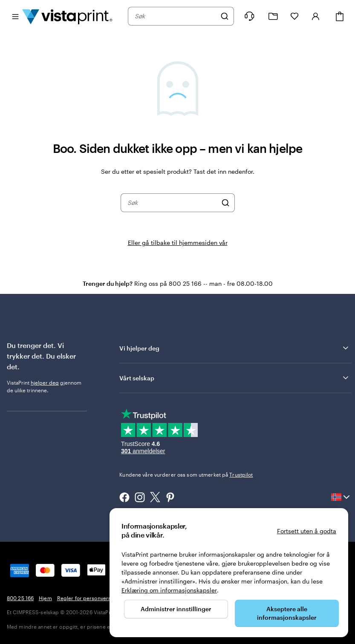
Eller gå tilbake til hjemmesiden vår (178, 243)
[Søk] (225, 16)
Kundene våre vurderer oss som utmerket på (186, 474)
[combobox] (175, 16)
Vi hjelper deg (235, 348)
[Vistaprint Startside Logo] (67, 16)
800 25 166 (20, 598)
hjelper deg (45, 382)
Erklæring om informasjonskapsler (169, 590)
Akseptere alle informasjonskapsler (287, 613)
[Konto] (316, 16)
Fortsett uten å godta (307, 531)
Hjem (45, 598)
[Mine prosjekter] (273, 16)
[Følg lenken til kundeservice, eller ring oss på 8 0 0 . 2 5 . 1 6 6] (249, 16)
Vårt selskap (235, 378)
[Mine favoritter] (294, 16)
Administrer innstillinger (176, 609)
